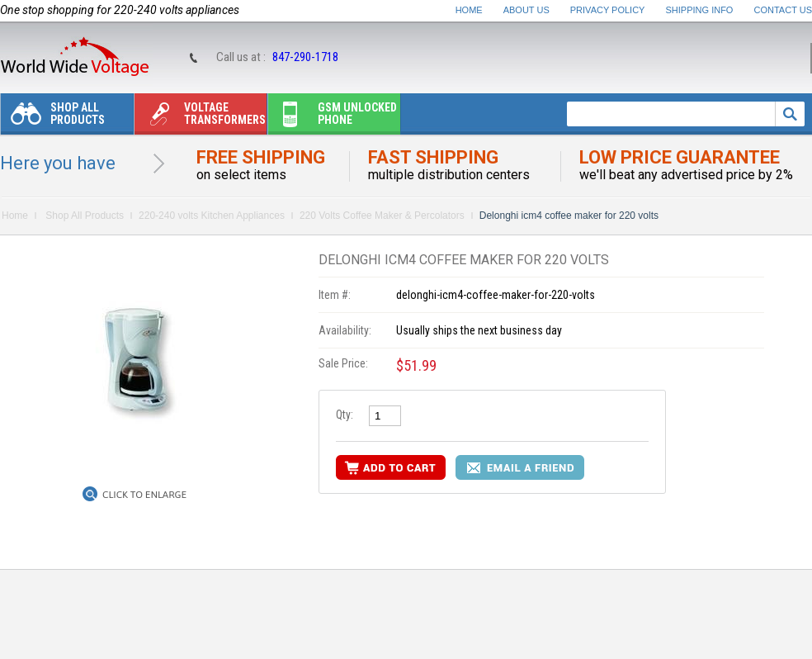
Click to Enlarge (144, 495)
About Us (526, 10)
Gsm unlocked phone (333, 118)
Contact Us (784, 10)
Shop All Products (53, 118)
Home (469, 10)
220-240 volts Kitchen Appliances (212, 216)
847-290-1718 (305, 57)
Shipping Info (700, 10)
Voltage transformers (200, 118)
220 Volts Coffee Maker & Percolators (382, 216)
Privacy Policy (608, 10)
